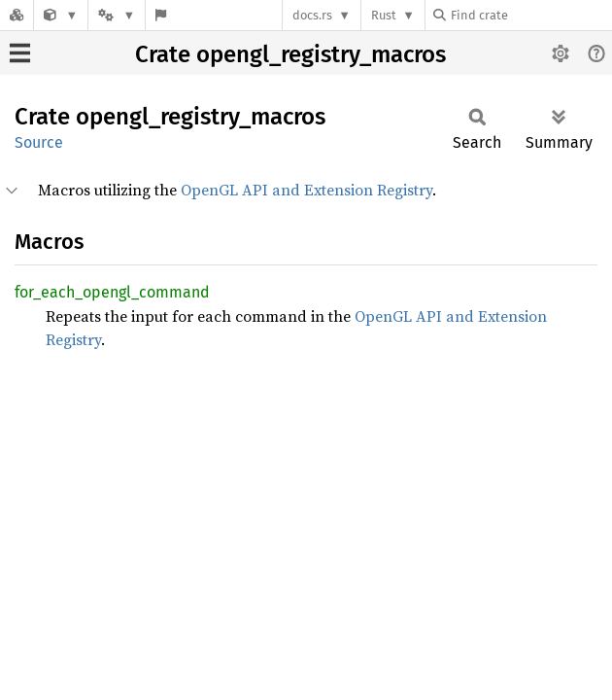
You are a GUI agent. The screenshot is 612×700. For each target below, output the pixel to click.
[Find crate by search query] (530, 15)
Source (39, 142)
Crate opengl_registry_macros (290, 54)
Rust (384, 15)
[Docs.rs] (17, 15)
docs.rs (312, 15)
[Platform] (117, 15)
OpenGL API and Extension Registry (306, 190)
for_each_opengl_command (112, 292)
